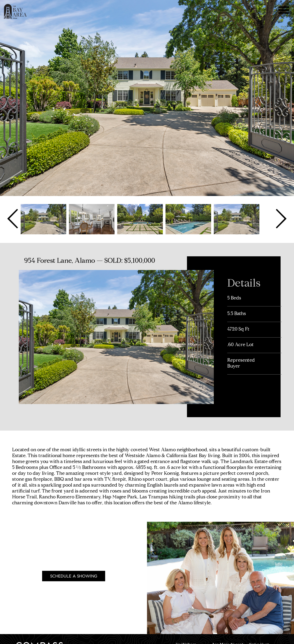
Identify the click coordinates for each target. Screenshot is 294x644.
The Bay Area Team (15, 11)
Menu (284, 10)
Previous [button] (13, 219)
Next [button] (281, 219)
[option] (43, 219)
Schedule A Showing (74, 576)
